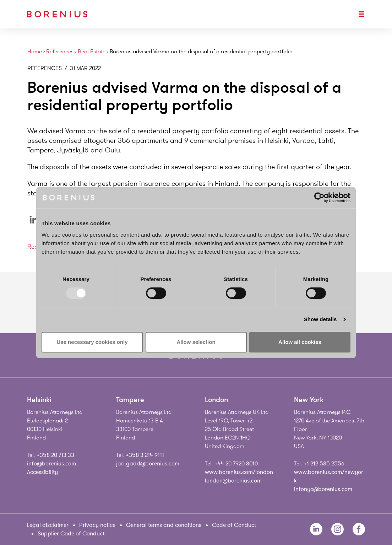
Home (35, 52)
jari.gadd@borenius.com (148, 464)
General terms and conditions (164, 525)
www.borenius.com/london (239, 472)
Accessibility (42, 472)
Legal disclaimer (48, 525)
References (60, 52)
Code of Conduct (234, 525)
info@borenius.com (51, 464)
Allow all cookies (300, 342)
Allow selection (196, 342)
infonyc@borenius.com (323, 489)
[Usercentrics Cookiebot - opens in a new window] (319, 198)
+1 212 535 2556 (324, 464)
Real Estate (92, 52)
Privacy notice (97, 525)
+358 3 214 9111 (145, 455)
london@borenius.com (233, 481)
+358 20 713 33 (55, 455)
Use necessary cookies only (92, 342)
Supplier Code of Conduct (71, 534)
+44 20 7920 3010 (236, 464)
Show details (320, 319)
